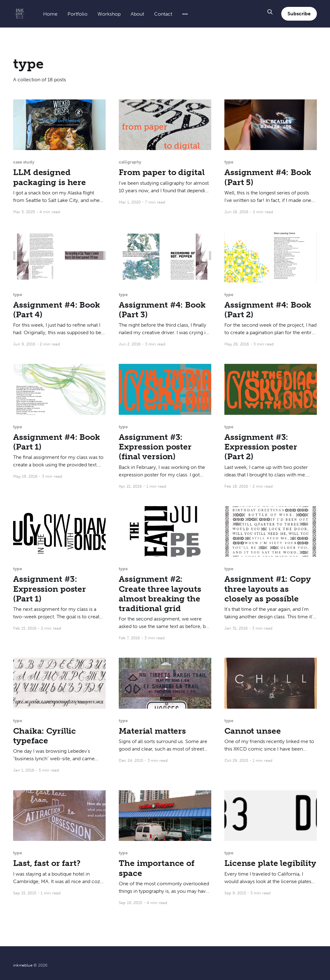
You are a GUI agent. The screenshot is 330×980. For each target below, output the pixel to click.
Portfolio (77, 14)
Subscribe (299, 14)
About (137, 14)
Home (50, 14)
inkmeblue (23, 965)
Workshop (109, 14)
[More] (185, 14)
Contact (163, 14)
